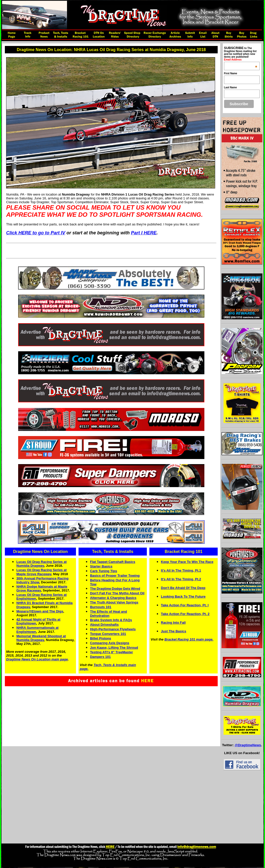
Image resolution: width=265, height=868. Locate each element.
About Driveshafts (104, 625)
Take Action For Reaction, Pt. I (185, 605)
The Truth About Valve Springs (114, 602)
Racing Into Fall (173, 623)
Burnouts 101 (101, 607)
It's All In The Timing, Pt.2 (181, 579)
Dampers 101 (100, 657)
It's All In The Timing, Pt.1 (181, 570)
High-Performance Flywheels (113, 629)
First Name (231, 73)
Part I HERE (144, 233)
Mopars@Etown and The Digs (40, 611)
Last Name (231, 87)
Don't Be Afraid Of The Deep (183, 588)
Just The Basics (174, 631)
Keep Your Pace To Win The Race (187, 562)
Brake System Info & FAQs (111, 620)
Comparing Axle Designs (110, 643)
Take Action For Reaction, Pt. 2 (185, 614)
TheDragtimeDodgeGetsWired (115, 589)
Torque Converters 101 (108, 634)
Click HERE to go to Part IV (36, 233)
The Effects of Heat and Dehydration (108, 614)
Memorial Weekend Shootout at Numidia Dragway (41, 638)
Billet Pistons (101, 638)
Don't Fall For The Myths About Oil (117, 593)
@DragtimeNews (248, 745)
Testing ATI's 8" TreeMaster (112, 652)
